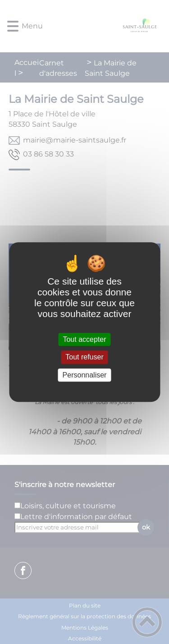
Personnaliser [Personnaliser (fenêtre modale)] (85, 375)
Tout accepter (84, 339)
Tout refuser (84, 357)
